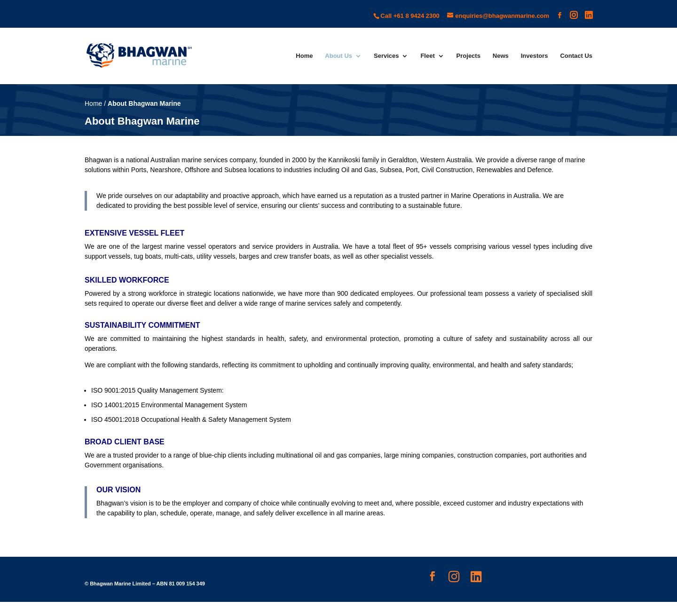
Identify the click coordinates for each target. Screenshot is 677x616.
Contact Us (576, 56)
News (501, 56)
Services (386, 56)
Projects (468, 56)
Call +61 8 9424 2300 (410, 16)
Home (304, 56)
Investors (535, 56)
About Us (338, 56)
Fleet (427, 56)
